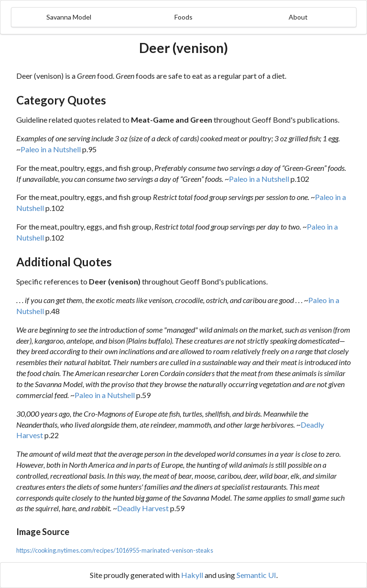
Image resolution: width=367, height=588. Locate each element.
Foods (183, 17)
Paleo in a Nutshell (51, 149)
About (298, 17)
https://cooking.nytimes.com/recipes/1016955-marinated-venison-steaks (115, 550)
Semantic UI (256, 575)
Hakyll (192, 575)
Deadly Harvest (143, 508)
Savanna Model (69, 17)
